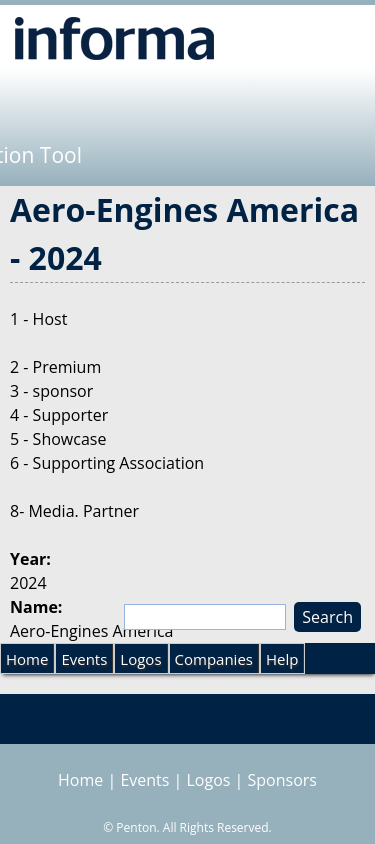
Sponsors (282, 780)
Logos (140, 659)
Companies (214, 659)
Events (84, 659)
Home (27, 659)
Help (282, 659)
